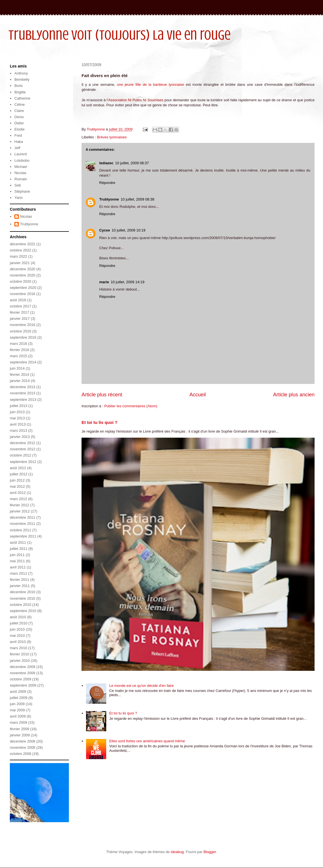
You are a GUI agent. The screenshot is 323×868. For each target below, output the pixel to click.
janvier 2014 (20, 381)
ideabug (177, 852)
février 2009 (20, 729)
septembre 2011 (23, 536)
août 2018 (18, 300)
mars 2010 (18, 648)
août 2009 (18, 692)
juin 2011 (17, 555)
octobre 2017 (21, 306)
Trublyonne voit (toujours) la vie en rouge (119, 35)
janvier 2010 (20, 661)
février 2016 (20, 350)
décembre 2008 (22, 741)
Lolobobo (22, 160)
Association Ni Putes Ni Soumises (136, 100)
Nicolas (20, 173)
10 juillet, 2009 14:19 (128, 282)
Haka (19, 142)
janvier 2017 (20, 319)
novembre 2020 (22, 275)
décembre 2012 (22, 443)
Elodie (19, 129)
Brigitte (20, 92)
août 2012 (18, 468)
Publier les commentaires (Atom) (131, 406)
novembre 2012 (22, 449)
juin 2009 (17, 704)
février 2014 (20, 375)
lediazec (106, 163)
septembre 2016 (23, 337)
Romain (21, 179)
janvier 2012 (20, 511)
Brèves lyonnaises (112, 137)
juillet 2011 (19, 549)
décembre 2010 (22, 592)
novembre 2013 (22, 393)
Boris (19, 86)
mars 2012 (18, 499)
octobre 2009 (21, 679)
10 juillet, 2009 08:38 (137, 199)
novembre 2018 (22, 294)
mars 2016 (18, 344)
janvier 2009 (20, 735)
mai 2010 (17, 636)
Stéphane (22, 191)
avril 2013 (18, 424)
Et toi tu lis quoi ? (100, 422)
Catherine (22, 98)
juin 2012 (17, 480)
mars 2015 (18, 356)
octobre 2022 (21, 250)
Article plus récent (102, 395)
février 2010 (20, 654)
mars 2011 (18, 573)
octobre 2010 (21, 605)
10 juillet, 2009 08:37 (132, 163)
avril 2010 (18, 642)
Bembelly (22, 79)
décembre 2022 (22, 244)
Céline (20, 104)
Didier (19, 123)
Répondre (107, 183)
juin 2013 (17, 412)
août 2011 (18, 542)
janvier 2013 (20, 437)
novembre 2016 (22, 325)
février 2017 (20, 312)
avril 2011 (18, 567)
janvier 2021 (20, 263)
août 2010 (18, 617)
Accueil (198, 395)
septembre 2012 (23, 462)
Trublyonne (109, 199)
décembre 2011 (22, 517)
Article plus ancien (294, 395)
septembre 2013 (23, 400)
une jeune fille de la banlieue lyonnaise (151, 85)
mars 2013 (18, 430)
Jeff (17, 148)
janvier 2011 (20, 586)
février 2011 (20, 580)
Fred (18, 135)
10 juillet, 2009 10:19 (128, 230)
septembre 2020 (23, 288)
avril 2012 (18, 493)
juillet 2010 (19, 623)
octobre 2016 (21, 331)
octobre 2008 (21, 754)
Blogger (210, 852)
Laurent (21, 154)
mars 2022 (18, 256)
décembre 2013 (22, 387)
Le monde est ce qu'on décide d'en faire (141, 686)
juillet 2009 (19, 698)
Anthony (21, 73)
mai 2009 (17, 710)
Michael (21, 167)
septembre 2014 (23, 362)
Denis (19, 117)
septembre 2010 (23, 611)
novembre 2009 (22, 673)
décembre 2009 (22, 667)
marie (104, 282)
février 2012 (20, 505)
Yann (18, 198)
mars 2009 (18, 722)
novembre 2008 (22, 747)
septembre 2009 (23, 685)
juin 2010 (17, 629)
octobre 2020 (21, 281)
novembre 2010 (22, 598)
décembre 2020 (22, 269)
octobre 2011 (21, 530)
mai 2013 (17, 418)
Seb (18, 185)
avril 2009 (18, 716)
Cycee (105, 230)
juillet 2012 (19, 474)
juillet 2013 (19, 406)
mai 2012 (17, 486)
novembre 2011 (22, 524)
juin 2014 (17, 368)
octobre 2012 (21, 455)
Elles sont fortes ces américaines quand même (147, 741)
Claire (19, 111)
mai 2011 (17, 561)
